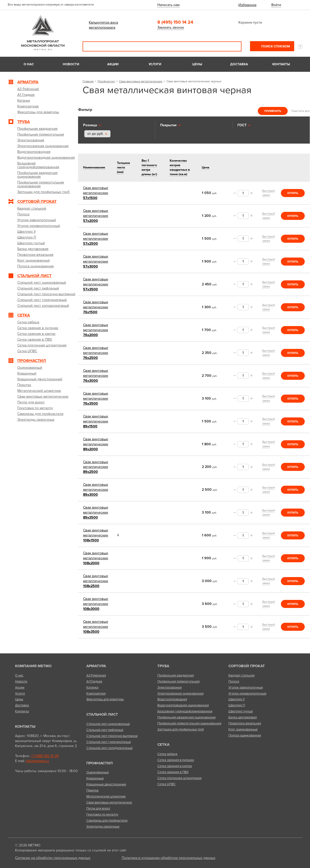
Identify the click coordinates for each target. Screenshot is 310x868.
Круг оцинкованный (243, 729)
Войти (276, 5)
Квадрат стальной (241, 675)
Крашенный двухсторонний (106, 784)
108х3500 (96, 627)
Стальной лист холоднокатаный (109, 748)
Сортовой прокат (247, 666)
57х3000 (96, 261)
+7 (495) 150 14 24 (45, 756)
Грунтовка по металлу (102, 815)
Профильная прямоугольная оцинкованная (189, 723)
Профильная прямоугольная (178, 681)
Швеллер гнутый (241, 711)
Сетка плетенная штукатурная (179, 778)
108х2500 (96, 581)
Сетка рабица (167, 754)
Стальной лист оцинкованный (108, 724)
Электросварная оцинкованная (180, 694)
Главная (88, 81)
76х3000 (96, 376)
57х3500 (96, 284)
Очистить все (301, 111)
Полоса (234, 681)
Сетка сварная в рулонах (176, 760)
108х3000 (96, 604)
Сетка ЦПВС (167, 784)
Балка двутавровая (243, 717)
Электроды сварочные (103, 827)
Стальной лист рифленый (105, 730)
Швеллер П (237, 705)
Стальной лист (102, 714)
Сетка (163, 745)
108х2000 (96, 558)
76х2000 (96, 330)
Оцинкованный (98, 772)
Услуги (155, 64)
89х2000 (96, 444)
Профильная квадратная (176, 675)
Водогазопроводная (172, 699)
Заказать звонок (171, 27)
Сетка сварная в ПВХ (173, 772)
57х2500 (96, 239)
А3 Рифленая (96, 675)
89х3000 (96, 490)
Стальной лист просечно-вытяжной (112, 736)
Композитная (96, 694)
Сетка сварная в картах (175, 766)
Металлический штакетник (106, 796)
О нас (29, 64)
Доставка (239, 64)
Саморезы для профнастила (107, 821)
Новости (71, 64)
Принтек (92, 790)
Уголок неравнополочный (247, 694)
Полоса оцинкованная (245, 735)
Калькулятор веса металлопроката (103, 25)
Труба (163, 666)
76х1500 (96, 307)
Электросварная (170, 688)
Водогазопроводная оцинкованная (183, 705)
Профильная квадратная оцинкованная (187, 717)
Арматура (96, 666)
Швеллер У (237, 699)
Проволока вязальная (245, 723)
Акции (113, 64)
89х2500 (96, 467)
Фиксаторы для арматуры (105, 699)
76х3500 (96, 398)
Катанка (92, 688)
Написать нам (168, 5)
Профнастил (106, 81)
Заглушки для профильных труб (181, 729)
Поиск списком (275, 46)
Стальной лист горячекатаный (109, 742)
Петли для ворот (98, 809)
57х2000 (96, 216)
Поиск (234, 46)
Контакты (281, 64)
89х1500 (96, 421)
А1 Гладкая (94, 681)
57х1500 (96, 193)
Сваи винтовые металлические (141, 81)
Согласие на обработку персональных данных (53, 858)
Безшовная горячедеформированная (185, 711)
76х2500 (96, 353)
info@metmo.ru (37, 761)
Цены (197, 64)
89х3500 (96, 512)
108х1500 (96, 535)
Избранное (247, 5)
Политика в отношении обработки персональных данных (169, 858)
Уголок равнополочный (246, 688)
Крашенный (95, 778)
